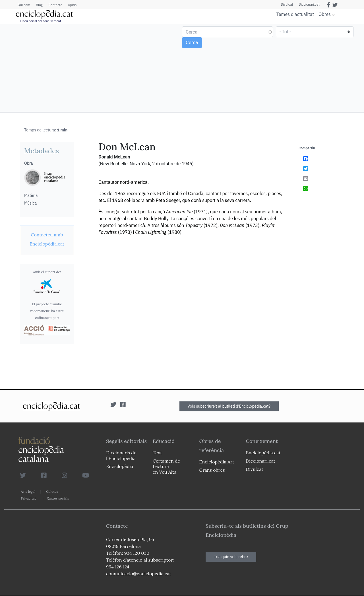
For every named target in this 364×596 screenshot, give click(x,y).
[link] (47, 239)
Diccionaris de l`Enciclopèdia (121, 455)
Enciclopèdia (120, 466)
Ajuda (72, 5)
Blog (39, 5)
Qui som (24, 5)
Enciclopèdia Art (217, 462)
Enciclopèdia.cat (263, 453)
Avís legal (28, 491)
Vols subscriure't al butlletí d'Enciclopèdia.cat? (229, 406)
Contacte (55, 5)
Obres (325, 14)
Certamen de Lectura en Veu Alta (166, 466)
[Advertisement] (92, 68)
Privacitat (28, 498)
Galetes (52, 491)
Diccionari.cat (309, 5)
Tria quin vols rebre (231, 557)
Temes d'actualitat (295, 14)
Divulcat (287, 5)
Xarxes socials (58, 498)
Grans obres (212, 470)
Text (157, 453)
